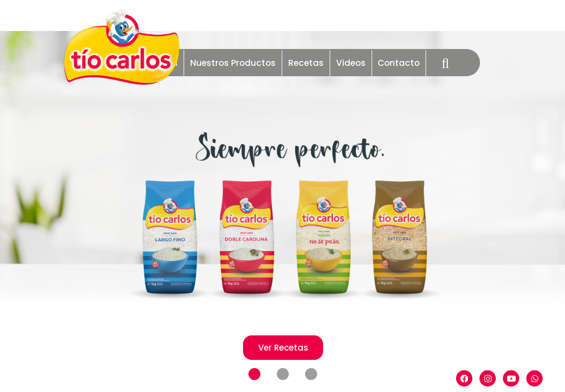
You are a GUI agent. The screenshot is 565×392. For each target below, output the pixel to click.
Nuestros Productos (233, 63)
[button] (254, 375)
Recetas (306, 63)
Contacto (399, 63)
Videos (351, 63)
